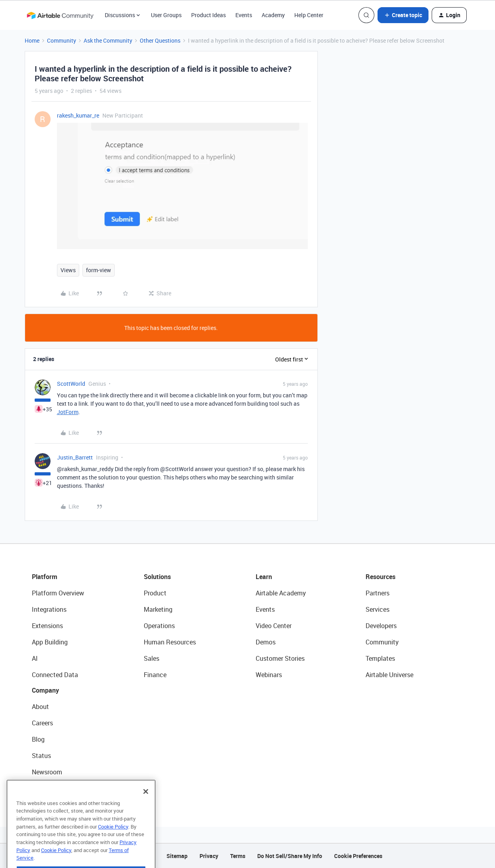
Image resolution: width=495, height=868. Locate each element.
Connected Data (55, 675)
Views (68, 270)
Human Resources (170, 642)
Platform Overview (58, 593)
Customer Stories (280, 658)
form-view (99, 270)
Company (45, 690)
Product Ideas (208, 15)
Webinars (269, 675)
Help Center (309, 15)
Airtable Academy (281, 593)
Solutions (157, 577)
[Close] (146, 805)
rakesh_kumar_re (78, 115)
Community (62, 40)
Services (378, 609)
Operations (159, 626)
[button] (403, 15)
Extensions (47, 626)
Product (155, 593)
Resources (381, 577)
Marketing (158, 609)
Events (244, 15)
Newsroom (47, 772)
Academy (273, 15)
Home (32, 40)
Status (41, 756)
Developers (381, 626)
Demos (266, 642)
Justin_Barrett (75, 457)
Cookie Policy (113, 841)
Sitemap (177, 856)
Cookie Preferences (358, 856)
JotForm (68, 412)
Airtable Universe (389, 675)
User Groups (166, 15)
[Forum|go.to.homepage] (60, 15)
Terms (238, 856)
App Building (50, 642)
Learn (264, 577)
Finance (155, 675)
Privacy (209, 856)
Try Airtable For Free (60, 788)
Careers (42, 723)
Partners (378, 593)
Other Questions (160, 40)
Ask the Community (108, 40)
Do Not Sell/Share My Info (290, 856)
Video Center (274, 626)
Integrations (49, 609)
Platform (45, 577)
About (40, 707)
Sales (152, 658)
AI (35, 658)
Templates (380, 658)
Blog (38, 739)
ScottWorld (71, 384)
